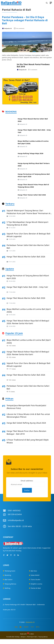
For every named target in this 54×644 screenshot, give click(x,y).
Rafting (8, 588)
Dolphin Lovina (36, 584)
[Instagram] (15, 555)
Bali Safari (9, 579)
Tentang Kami (10, 571)
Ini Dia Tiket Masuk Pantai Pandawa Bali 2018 (33, 65)
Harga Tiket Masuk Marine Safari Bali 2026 (26, 257)
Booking (8, 575)
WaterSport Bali (32, 637)
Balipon (23, 637)
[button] (47, 3)
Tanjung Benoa (11, 584)
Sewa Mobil (35, 575)
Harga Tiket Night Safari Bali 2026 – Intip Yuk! (27, 287)
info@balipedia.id (16, 520)
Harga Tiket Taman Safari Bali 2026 (32, 195)
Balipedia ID (30, 622)
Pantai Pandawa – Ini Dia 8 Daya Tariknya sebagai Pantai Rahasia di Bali (25, 20)
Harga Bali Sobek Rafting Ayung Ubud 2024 (26, 423)
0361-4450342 (14, 510)
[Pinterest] (11, 555)
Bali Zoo (34, 571)
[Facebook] (4, 555)
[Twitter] (7, 555)
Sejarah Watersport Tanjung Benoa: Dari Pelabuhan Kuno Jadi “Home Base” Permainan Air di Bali (29, 213)
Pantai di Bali (36, 588)
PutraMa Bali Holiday (13, 637)
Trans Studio (35, 579)
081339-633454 (15, 514)
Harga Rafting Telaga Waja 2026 (31, 153)
